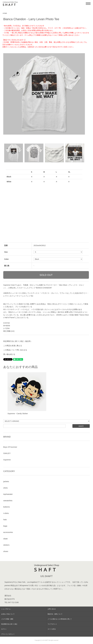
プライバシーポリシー (8, 634)
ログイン (4, 629)
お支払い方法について (8, 614)
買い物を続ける (9, 354)
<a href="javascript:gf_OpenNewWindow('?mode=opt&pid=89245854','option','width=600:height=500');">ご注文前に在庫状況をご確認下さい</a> (44, 200)
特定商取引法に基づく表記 (9, 624)
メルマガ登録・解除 (7, 619)
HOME (5, 13)
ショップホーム (6, 609)
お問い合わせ (52, 609)
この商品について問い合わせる (15, 350)
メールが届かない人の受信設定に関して (60, 619)
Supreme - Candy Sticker (18, 413)
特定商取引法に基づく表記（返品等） (18, 341)
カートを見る (52, 629)
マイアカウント (52, 624)
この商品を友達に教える (13, 346)
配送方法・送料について (55, 614)
